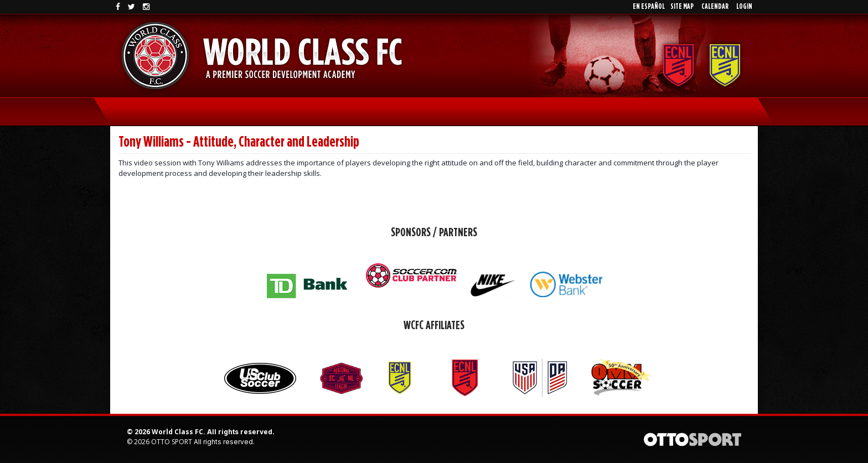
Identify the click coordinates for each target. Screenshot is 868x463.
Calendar (715, 7)
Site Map (682, 7)
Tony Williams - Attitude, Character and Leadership (239, 142)
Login (744, 7)
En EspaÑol (649, 7)
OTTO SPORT (172, 442)
